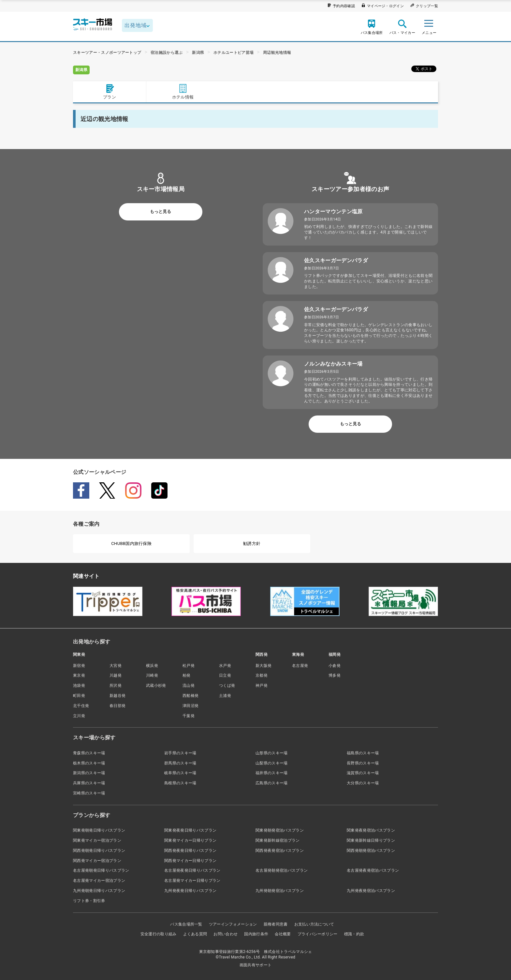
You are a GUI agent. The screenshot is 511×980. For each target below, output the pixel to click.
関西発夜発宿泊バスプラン (280, 851)
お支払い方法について (314, 924)
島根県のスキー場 (180, 783)
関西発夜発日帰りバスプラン (190, 851)
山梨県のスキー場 (272, 763)
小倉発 (335, 666)
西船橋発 (190, 696)
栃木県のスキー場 (89, 763)
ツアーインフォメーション (233, 924)
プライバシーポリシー (318, 934)
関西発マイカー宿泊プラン (97, 861)
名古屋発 (300, 666)
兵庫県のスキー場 (89, 783)
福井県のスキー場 (272, 773)
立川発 (79, 716)
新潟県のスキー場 (89, 773)
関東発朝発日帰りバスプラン (99, 830)
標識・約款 (354, 934)
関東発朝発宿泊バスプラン (280, 830)
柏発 (187, 675)
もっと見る (161, 211)
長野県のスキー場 (363, 763)
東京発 (79, 675)
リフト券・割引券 (89, 901)
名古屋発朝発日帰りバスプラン (101, 870)
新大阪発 (263, 666)
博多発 (335, 675)
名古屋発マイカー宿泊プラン (99, 881)
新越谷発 (117, 696)
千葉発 (189, 716)
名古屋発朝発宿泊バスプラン (282, 870)
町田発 (79, 696)
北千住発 (81, 706)
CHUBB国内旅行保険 (131, 543)
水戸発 (225, 666)
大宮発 (116, 666)
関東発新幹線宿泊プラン (278, 840)
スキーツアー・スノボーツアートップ (107, 53)
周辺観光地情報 (277, 53)
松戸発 (189, 666)
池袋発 (79, 686)
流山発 (189, 686)
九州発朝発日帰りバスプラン (99, 891)
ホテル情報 (183, 91)
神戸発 (262, 686)
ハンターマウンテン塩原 (333, 211)
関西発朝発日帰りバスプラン (99, 851)
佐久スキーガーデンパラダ (336, 260)
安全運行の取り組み (159, 934)
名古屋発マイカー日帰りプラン (192, 881)
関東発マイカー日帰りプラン (190, 840)
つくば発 (227, 686)
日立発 (225, 675)
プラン (109, 91)
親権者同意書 (276, 924)
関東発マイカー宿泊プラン (97, 840)
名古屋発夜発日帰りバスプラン (192, 870)
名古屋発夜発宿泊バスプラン (373, 870)
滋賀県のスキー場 (363, 773)
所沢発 (116, 686)
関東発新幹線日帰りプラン (371, 840)
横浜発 (152, 666)
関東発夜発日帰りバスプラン (190, 830)
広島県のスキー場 (272, 783)
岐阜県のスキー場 (180, 773)
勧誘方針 (252, 543)
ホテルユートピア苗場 (234, 53)
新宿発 (79, 666)
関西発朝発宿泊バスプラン (371, 851)
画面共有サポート (256, 965)
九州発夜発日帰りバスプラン (190, 891)
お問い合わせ (226, 934)
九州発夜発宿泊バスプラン (371, 891)
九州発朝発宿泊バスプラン (280, 891)
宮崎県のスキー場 (89, 793)
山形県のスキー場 (272, 753)
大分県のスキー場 (363, 783)
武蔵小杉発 (156, 686)
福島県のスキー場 (363, 753)
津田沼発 (190, 706)
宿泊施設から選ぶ (167, 53)
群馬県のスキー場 (180, 763)
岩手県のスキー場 (180, 753)
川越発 (116, 675)
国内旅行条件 (256, 934)
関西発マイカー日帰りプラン (190, 861)
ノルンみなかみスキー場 (333, 364)
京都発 (262, 675)
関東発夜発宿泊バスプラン (371, 830)
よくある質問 (195, 934)
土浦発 (225, 696)
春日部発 (117, 706)
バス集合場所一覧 (186, 924)
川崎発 (152, 675)
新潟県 (198, 53)
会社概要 (283, 934)
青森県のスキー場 (89, 753)
